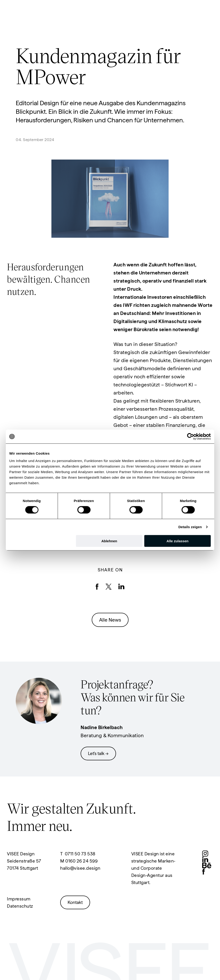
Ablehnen (109, 541)
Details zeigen (190, 527)
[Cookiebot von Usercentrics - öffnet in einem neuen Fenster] (190, 437)
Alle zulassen (178, 541)
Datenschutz (20, 906)
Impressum (19, 899)
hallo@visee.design (80, 868)
